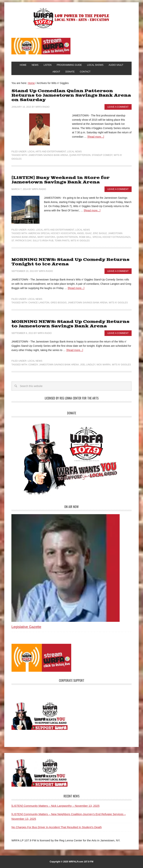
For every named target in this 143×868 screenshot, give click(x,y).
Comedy (33, 365)
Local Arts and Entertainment (47, 152)
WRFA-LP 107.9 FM (71, 18)
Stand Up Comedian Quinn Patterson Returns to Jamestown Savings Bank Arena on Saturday (71, 95)
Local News (74, 152)
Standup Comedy (102, 155)
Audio (31, 230)
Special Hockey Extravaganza (112, 237)
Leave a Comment (118, 107)
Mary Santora (46, 237)
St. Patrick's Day (21, 241)
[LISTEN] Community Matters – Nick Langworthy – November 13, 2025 (55, 806)
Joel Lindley (88, 365)
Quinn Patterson (80, 155)
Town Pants (62, 241)
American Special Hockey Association (52, 233)
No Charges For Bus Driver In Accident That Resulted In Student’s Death (57, 827)
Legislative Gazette (26, 627)
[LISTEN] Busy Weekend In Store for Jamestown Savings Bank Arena (60, 180)
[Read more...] (96, 137)
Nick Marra (103, 365)
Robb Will (85, 237)
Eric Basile (100, 233)
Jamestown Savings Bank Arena (48, 155)
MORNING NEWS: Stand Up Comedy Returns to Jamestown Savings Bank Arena (70, 324)
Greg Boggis (59, 303)
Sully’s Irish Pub (43, 241)
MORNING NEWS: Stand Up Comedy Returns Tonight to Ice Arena (70, 262)
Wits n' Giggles (80, 241)
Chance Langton (39, 303)
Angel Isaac (84, 233)
